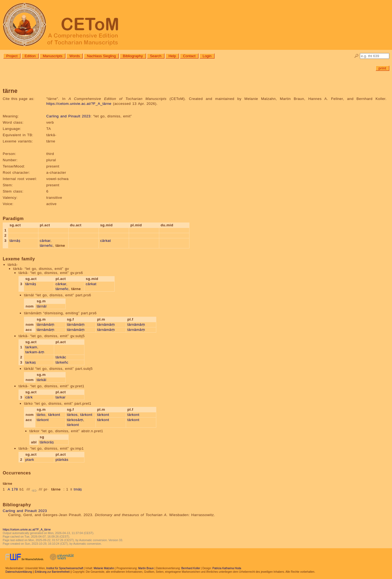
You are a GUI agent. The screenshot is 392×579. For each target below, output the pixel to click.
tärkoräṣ (47, 442)
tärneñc (46, 246)
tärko (41, 415)
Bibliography (133, 56)
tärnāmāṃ (46, 324)
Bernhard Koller (191, 568)
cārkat (105, 241)
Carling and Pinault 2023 (68, 116)
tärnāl (42, 306)
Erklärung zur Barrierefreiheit (52, 572)
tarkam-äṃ (35, 352)
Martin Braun (146, 568)
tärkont (54, 415)
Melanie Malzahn (104, 568)
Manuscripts (53, 56)
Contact (189, 56)
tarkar (61, 397)
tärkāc (61, 357)
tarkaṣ (31, 362)
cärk (29, 397)
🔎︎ (356, 56)
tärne (56, 489)
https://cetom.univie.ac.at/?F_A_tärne (79, 104)
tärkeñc (62, 362)
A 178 (13, 489)
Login (207, 56)
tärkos (72, 415)
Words (75, 56)
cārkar (45, 241)
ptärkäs (62, 460)
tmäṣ (78, 489)
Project (12, 56)
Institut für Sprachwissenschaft (65, 568)
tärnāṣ (15, 241)
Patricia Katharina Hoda (227, 568)
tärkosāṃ (75, 420)
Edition (30, 56)
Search (156, 56)
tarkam (31, 347)
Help (172, 56)
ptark (30, 460)
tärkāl (42, 380)
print (382, 68)
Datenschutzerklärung (19, 572)
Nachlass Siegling (101, 56)
